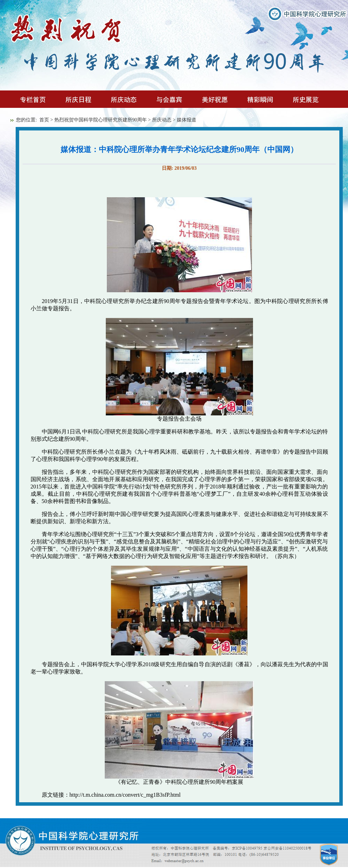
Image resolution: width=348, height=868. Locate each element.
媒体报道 (187, 120)
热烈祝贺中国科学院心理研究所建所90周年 (101, 120)
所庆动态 (162, 120)
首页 (44, 120)
